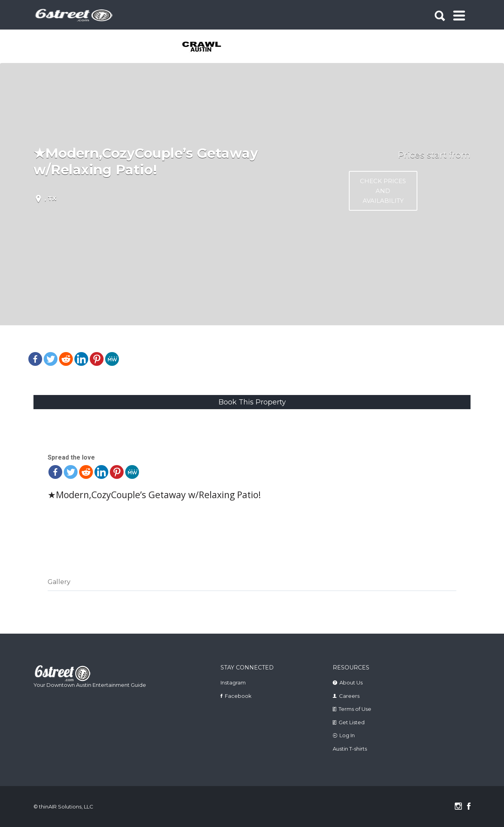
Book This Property (252, 402)
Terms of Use (355, 709)
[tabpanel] (206, 47)
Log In (347, 735)
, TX (50, 198)
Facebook (238, 696)
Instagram (233, 682)
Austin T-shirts (350, 749)
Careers (349, 696)
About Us (351, 682)
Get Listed (352, 722)
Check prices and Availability (383, 191)
